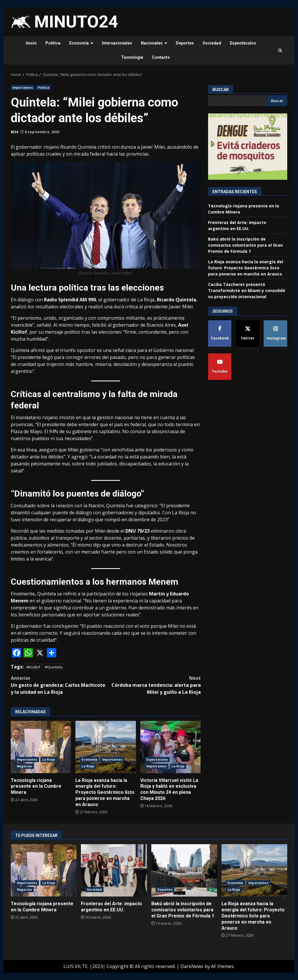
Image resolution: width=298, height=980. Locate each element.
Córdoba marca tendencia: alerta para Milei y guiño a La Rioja (153, 685)
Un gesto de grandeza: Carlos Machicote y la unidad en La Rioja (58, 685)
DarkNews (192, 966)
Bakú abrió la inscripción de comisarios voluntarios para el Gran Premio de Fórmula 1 (245, 245)
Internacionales (117, 43)
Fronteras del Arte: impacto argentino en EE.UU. (114, 870)
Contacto (161, 57)
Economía (79, 43)
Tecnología (132, 57)
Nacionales (152, 43)
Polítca (44, 88)
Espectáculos (243, 43)
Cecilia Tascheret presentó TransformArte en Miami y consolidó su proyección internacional (247, 290)
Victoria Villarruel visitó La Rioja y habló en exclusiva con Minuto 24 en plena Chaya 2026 (170, 747)
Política (53, 43)
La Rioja (49, 760)
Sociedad (212, 43)
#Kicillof (33, 667)
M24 (14, 132)
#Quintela (54, 667)
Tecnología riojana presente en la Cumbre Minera (41, 747)
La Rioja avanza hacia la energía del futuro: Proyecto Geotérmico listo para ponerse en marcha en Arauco (105, 747)
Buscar (221, 90)
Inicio (31, 43)
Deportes (185, 43)
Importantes (23, 88)
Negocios (24, 766)
